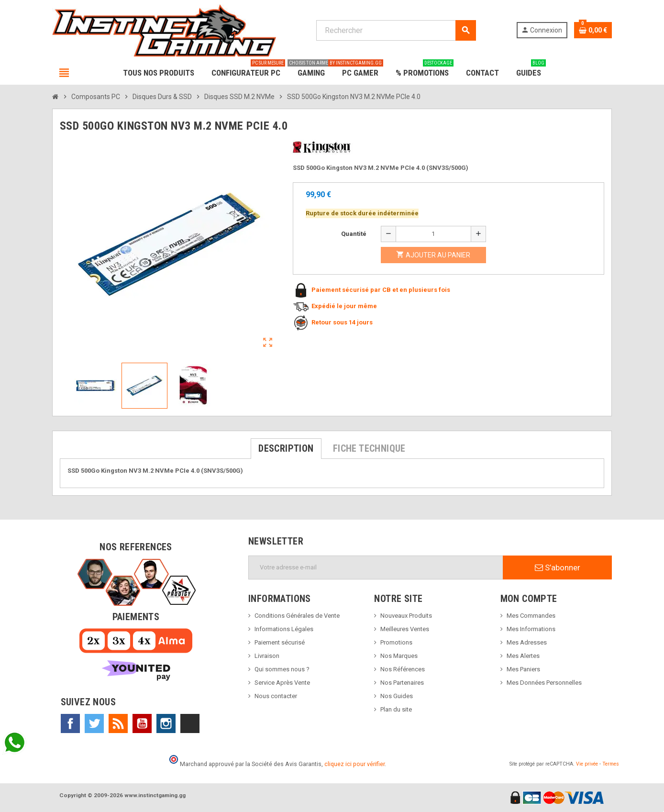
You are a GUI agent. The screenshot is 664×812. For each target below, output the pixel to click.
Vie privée (587, 764)
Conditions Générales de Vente (297, 616)
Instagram (166, 723)
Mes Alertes (523, 656)
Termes (611, 764)
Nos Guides (397, 696)
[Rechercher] (396, 30)
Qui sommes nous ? (282, 669)
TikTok (190, 723)
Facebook (70, 723)
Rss (118, 723)
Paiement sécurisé (280, 642)
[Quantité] (433, 234)
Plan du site (396, 709)
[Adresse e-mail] (376, 567)
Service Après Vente (282, 683)
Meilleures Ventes (405, 629)
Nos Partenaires (402, 683)
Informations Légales (284, 629)
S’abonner (558, 567)
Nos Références (403, 669)
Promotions (396, 642)
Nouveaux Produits (406, 616)
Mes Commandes (531, 616)
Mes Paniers (523, 669)
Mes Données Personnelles (544, 683)
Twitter (94, 723)
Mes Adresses (527, 642)
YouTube (142, 723)
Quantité (354, 234)
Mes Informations (531, 629)
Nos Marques (399, 656)
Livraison (267, 656)
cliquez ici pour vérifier (354, 764)
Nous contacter (276, 696)
